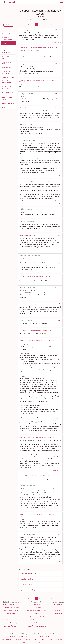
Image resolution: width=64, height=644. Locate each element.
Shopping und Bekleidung (7, 72)
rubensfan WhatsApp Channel (37, 626)
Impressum (58, 611)
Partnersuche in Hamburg (15, 636)
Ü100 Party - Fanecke (6, 57)
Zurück (8, 25)
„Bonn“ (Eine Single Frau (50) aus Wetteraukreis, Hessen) (33, 30)
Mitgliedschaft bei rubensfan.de (37, 611)
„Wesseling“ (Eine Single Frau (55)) (28, 235)
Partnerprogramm (37, 620)
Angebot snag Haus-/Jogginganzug (30, 590)
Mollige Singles (11, 614)
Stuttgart (19, 639)
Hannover (59, 639)
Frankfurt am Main (8, 639)
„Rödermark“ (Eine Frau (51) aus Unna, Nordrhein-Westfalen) (34, 181)
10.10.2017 (58, 30)
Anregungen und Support (7, 93)
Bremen (51, 639)
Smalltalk (5, 43)
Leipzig (32, 642)
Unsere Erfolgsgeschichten (11, 604)
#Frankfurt (58, 42)
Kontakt (37, 614)
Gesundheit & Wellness (7, 63)
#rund (54, 42)
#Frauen (59, 470)
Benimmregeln (58, 604)
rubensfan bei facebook (37, 623)
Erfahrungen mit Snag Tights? (29, 574)
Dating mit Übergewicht (11, 611)
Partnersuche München (44, 636)
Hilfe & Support (37, 604)
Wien (55, 636)
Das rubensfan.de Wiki (11, 626)
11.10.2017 (58, 108)
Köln (33, 636)
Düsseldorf (42, 639)
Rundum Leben (7, 34)
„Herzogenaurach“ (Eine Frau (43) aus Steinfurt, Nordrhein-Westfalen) (36, 48)
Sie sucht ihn (11, 617)
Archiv (4, 107)
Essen (35, 639)
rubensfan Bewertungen (11, 623)
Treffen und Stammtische (6, 52)
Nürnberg (39, 642)
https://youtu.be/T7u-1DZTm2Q (29, 51)
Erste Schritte (37, 607)
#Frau (55, 470)
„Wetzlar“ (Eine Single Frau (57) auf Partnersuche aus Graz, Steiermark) (36, 437)
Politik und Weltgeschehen (7, 38)
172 (51, 25)
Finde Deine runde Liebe (11, 620)
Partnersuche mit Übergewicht (11, 607)
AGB (58, 607)
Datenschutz (58, 614)
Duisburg (24, 642)
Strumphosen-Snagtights (27, 584)
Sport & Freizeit (7, 68)
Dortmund (27, 639)
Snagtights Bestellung (26, 579)
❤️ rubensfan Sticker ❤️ (37, 617)
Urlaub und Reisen (8, 77)
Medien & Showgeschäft (7, 82)
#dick (60, 176)
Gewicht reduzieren (8, 103)
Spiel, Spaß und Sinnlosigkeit (7, 99)
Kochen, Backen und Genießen (7, 87)
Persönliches (6, 47)
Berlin (27, 636)
